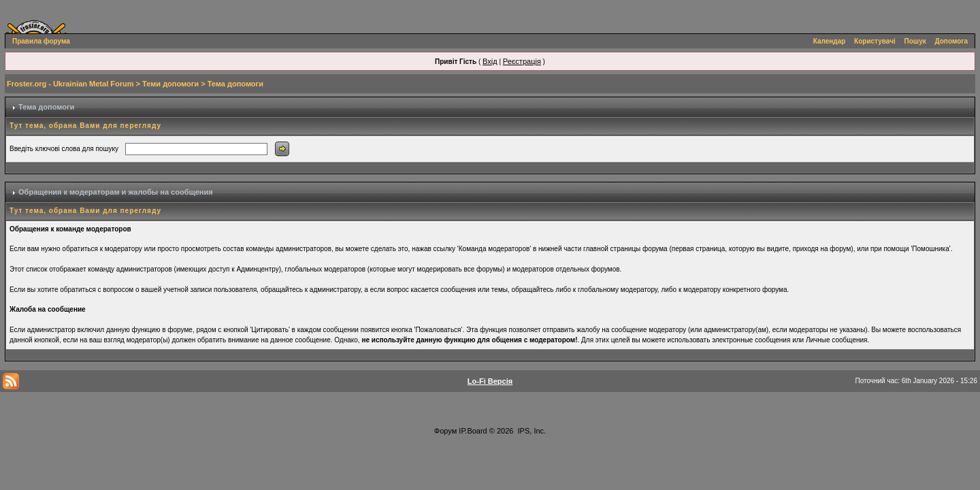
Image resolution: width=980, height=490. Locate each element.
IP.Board (473, 431)
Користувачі (875, 41)
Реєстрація (522, 61)
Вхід (490, 61)
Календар (830, 41)
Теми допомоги (170, 84)
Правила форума (41, 41)
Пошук (915, 41)
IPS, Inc (531, 431)
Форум (445, 431)
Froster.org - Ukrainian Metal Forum (70, 84)
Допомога (951, 41)
